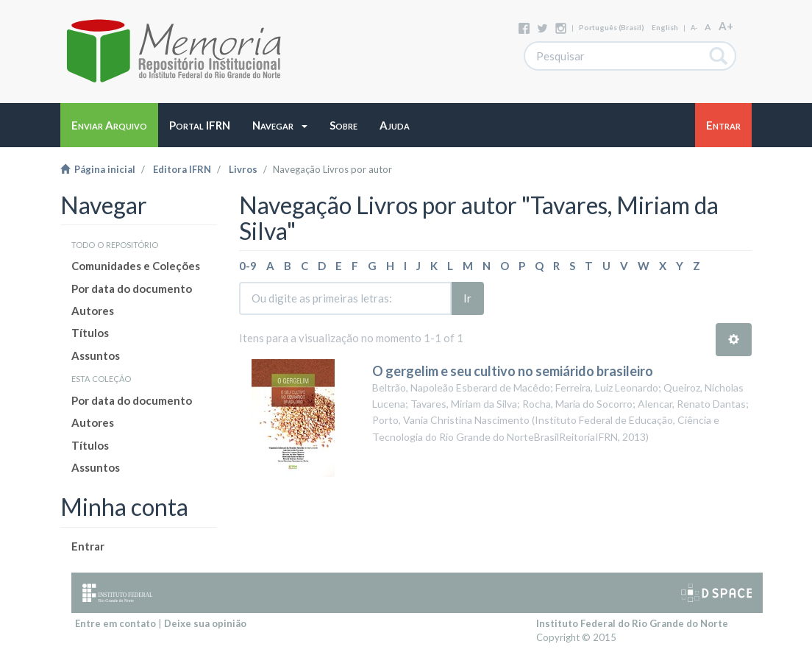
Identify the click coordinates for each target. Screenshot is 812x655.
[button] (280, 125)
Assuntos (96, 355)
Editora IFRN (182, 169)
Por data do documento (132, 288)
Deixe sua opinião (205, 623)
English (665, 27)
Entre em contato (115, 623)
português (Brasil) (612, 27)
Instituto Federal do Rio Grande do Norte (632, 623)
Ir (467, 298)
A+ (726, 26)
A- (694, 28)
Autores (93, 311)
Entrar (88, 546)
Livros (243, 169)
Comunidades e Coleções (136, 266)
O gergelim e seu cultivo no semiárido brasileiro (513, 371)
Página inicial (98, 169)
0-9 (248, 266)
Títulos (90, 333)
